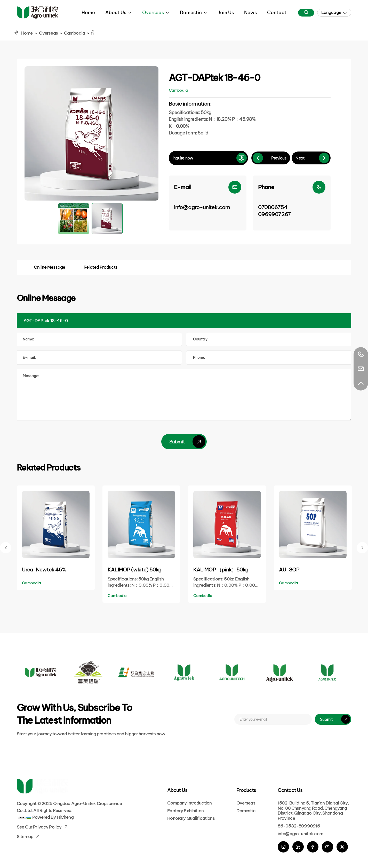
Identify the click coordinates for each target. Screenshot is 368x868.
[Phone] (292, 203)
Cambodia (74, 33)
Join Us (226, 13)
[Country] (269, 339)
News (250, 13)
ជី (92, 33)
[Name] (99, 339)
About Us (116, 13)
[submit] (333, 719)
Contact (277, 13)
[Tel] (269, 358)
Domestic (191, 13)
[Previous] (271, 158)
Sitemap (25, 837)
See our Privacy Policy (39, 827)
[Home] (37, 12)
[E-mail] (208, 203)
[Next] (311, 158)
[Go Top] (361, 383)
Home (88, 13)
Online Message (49, 267)
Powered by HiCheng (53, 817)
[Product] (184, 321)
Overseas (153, 13)
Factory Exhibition (185, 811)
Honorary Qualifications (191, 818)
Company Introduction (189, 803)
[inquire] (208, 158)
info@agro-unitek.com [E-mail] (300, 834)
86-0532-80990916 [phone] (299, 826)
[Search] (306, 13)
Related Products (101, 267)
